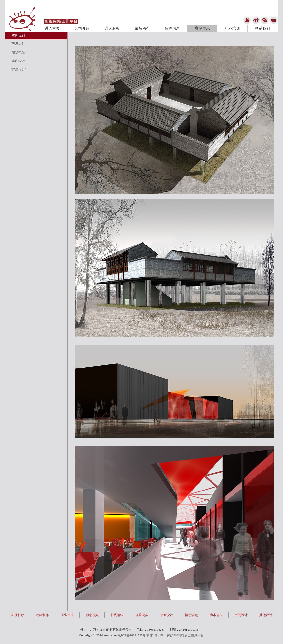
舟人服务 (112, 28)
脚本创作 (216, 615)
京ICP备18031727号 (132, 635)
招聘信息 (172, 28)
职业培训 (232, 28)
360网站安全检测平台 (189, 635)
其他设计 (266, 615)
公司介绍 (82, 28)
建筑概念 (18, 52)
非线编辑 (117, 615)
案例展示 (202, 28)
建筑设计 (18, 70)
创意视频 (92, 615)
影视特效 (18, 615)
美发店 (17, 44)
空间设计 (18, 36)
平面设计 (167, 615)
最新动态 (142, 28)
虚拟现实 (142, 615)
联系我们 (262, 28)
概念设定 (191, 615)
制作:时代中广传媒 (160, 635)
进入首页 (52, 28)
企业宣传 (67, 615)
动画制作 (42, 615)
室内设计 (18, 61)
